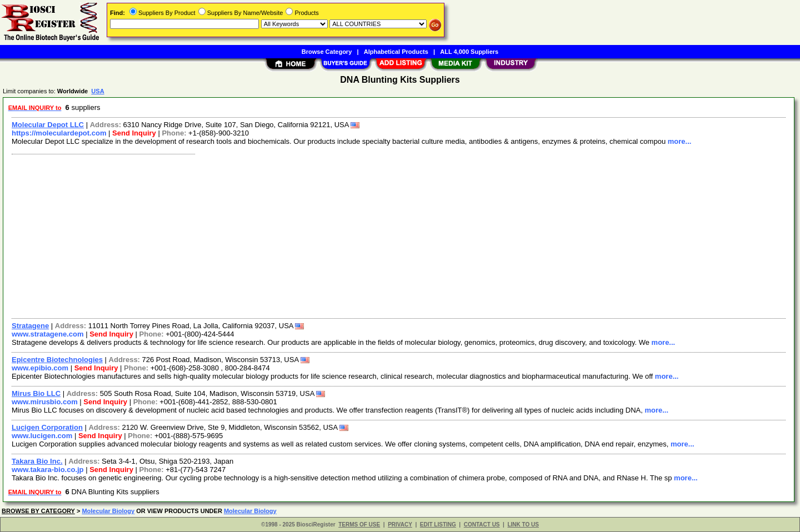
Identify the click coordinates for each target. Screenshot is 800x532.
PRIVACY (400, 525)
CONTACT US (482, 525)
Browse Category (327, 52)
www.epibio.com (40, 368)
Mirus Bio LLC (36, 393)
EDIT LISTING (438, 525)
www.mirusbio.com (45, 402)
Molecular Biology (108, 511)
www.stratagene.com (48, 334)
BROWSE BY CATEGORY (38, 511)
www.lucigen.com (42, 436)
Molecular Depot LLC (48, 125)
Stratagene (30, 326)
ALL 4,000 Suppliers (469, 52)
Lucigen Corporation (47, 427)
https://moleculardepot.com (59, 133)
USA (97, 91)
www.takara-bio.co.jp (48, 470)
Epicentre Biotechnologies (57, 360)
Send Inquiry (134, 133)
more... (680, 141)
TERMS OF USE (359, 525)
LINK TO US (523, 525)
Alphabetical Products (396, 52)
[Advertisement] (341, 235)
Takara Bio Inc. (37, 461)
